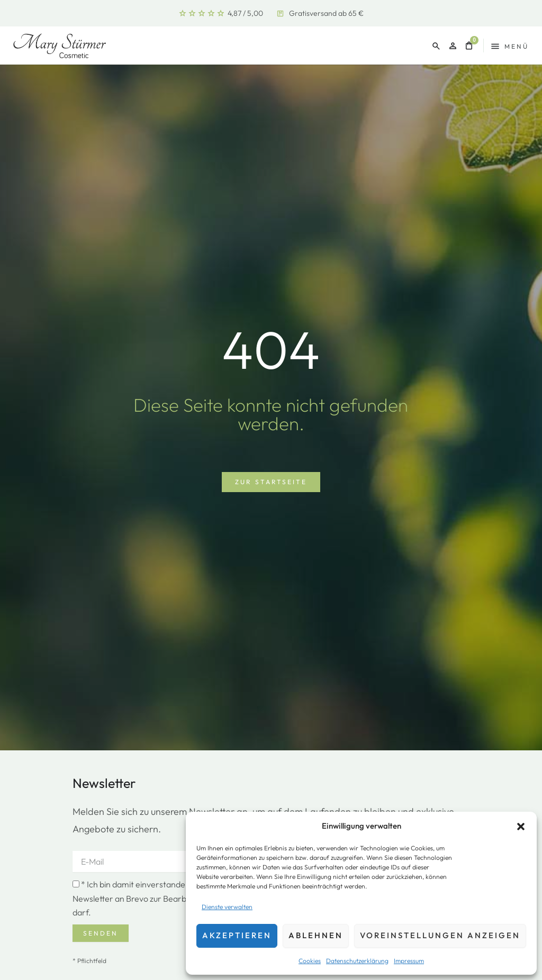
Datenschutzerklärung (357, 961)
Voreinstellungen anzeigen (440, 935)
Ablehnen (316, 935)
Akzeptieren (237, 935)
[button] (521, 827)
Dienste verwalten (227, 907)
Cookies (310, 961)
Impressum (409, 961)
